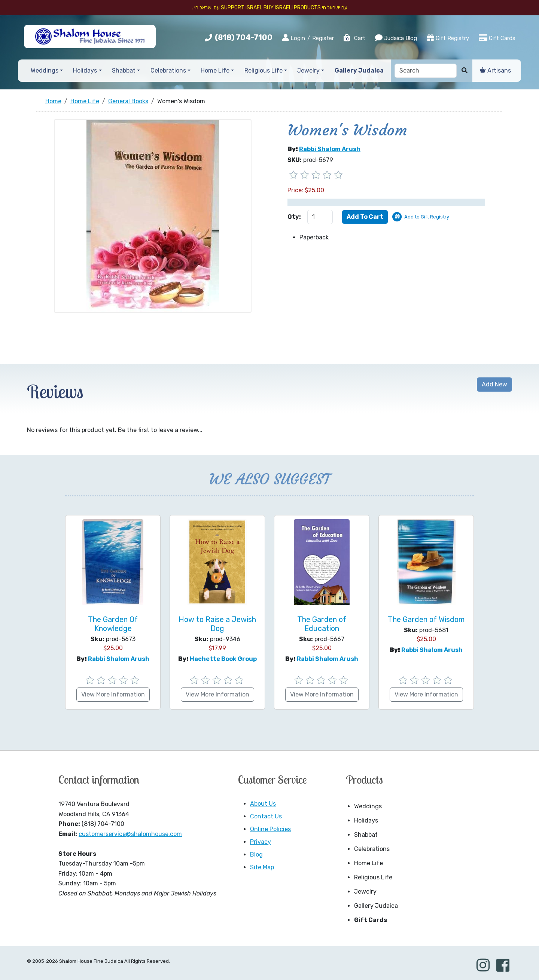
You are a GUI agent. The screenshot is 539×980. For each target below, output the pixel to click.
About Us (263, 804)
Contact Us (266, 816)
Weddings (368, 806)
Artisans (495, 71)
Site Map (262, 867)
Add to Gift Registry (427, 217)
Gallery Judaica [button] (359, 71)
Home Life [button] (215, 71)
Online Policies (270, 829)
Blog (256, 855)
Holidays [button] (85, 71)
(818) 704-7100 (244, 37)
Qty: (294, 217)
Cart (354, 38)
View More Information (113, 694)
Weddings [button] (45, 71)
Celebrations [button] (168, 71)
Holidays (366, 820)
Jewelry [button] (308, 71)
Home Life (369, 863)
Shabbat (366, 835)
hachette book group (223, 659)
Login (294, 38)
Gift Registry (448, 38)
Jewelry (365, 892)
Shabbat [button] (124, 71)
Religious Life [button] (264, 71)
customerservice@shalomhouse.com (130, 834)
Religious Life (373, 877)
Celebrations (372, 849)
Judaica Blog (396, 38)
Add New (494, 384)
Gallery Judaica (376, 906)
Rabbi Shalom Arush (330, 149)
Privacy (261, 842)
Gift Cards (497, 38)
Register (323, 38)
